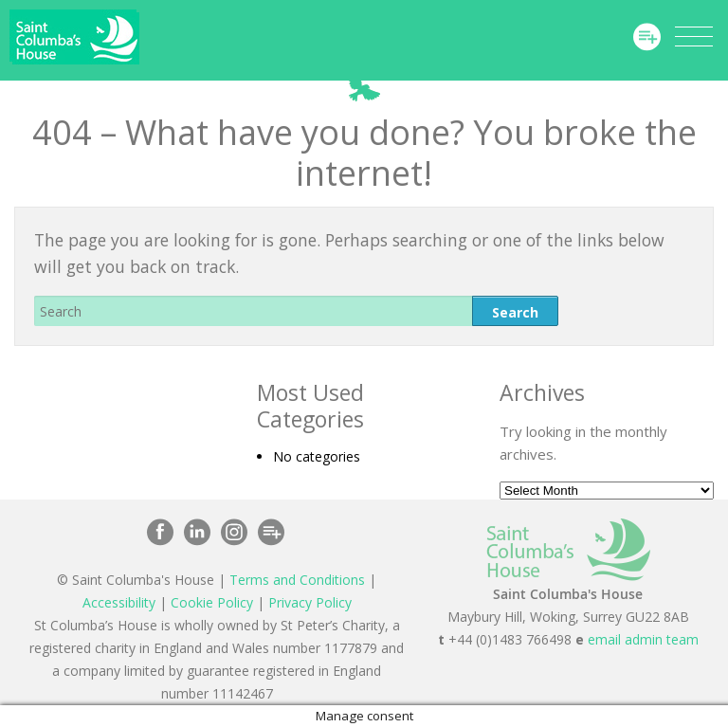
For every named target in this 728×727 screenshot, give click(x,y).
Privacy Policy (310, 602)
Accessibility (119, 602)
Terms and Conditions (297, 580)
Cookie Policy (212, 602)
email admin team (643, 639)
